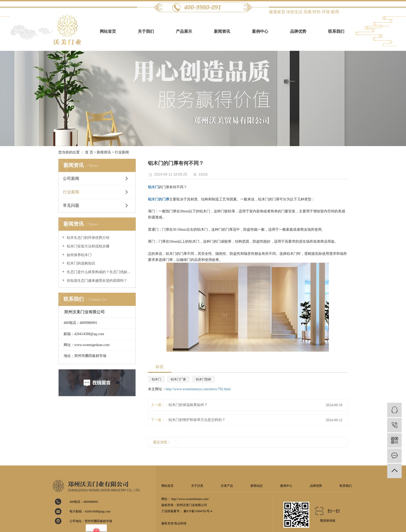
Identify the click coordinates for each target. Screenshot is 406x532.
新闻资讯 (222, 31)
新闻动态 (257, 486)
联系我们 (336, 31)
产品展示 (184, 31)
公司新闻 (71, 178)
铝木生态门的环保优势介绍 (88, 238)
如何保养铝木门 (79, 255)
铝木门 (156, 379)
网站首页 (108, 31)
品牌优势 (298, 31)
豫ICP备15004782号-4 (198, 511)
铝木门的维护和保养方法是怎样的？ (197, 420)
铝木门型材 (204, 379)
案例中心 (260, 31)
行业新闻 (122, 152)
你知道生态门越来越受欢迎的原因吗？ (96, 281)
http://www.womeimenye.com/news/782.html (198, 389)
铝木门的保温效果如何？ (188, 405)
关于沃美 (197, 486)
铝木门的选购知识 (80, 263)
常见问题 (71, 205)
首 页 (89, 152)
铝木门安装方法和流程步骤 (88, 246)
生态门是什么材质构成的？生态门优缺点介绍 (99, 272)
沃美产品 (227, 486)
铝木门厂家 (178, 379)
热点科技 (180, 523)
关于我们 (146, 31)
